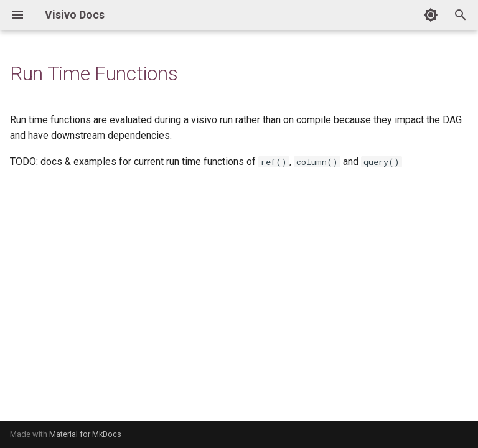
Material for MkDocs (85, 434)
